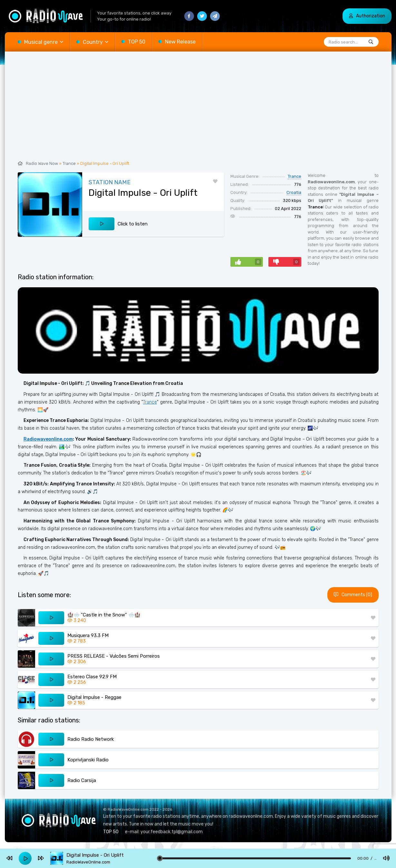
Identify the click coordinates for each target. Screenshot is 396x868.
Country (93, 42)
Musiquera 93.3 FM (88, 635)
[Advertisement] (198, 110)
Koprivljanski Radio (88, 760)
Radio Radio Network (91, 739)
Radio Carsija (82, 780)
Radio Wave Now (42, 163)
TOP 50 (137, 42)
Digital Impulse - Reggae (94, 697)
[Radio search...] (371, 42)
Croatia (294, 192)
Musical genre (41, 42)
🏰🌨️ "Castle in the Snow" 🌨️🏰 (104, 615)
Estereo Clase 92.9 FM (92, 677)
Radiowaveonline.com (48, 439)
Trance (69, 163)
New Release (180, 42)
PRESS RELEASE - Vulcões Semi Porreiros (114, 656)
